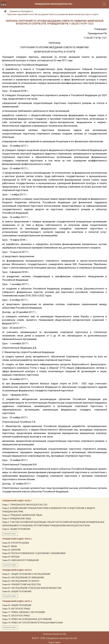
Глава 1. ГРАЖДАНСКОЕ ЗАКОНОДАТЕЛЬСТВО (25, 505)
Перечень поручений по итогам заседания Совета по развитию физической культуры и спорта (53, 14)
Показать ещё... (10, 534)
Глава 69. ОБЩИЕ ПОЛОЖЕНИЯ (17, 605)
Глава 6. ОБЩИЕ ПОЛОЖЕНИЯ (16, 529)
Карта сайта (54, 642)
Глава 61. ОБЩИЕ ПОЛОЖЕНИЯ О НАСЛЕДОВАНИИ (26, 574)
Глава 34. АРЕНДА (11, 557)
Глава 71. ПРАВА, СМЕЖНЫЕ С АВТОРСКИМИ (24, 612)
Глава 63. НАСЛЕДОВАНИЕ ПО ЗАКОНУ (21, 581)
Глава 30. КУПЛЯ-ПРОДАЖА (16, 543)
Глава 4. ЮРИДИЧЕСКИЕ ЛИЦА (17, 519)
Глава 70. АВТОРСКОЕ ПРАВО (16, 609)
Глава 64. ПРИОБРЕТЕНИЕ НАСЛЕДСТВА (22, 584)
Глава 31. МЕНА (10, 546)
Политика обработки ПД (54, 634)
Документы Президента (21, 11)
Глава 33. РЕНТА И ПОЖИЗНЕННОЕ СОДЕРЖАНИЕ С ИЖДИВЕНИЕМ (34, 553)
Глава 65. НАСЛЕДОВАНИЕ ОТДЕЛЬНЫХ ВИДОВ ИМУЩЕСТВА (32, 588)
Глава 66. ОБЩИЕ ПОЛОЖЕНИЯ (17, 591)
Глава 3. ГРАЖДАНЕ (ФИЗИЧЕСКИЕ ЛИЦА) (22, 515)
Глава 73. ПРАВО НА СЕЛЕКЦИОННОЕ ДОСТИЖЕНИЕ (27, 619)
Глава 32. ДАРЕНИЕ (11, 550)
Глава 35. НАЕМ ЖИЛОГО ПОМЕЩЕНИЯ (20, 560)
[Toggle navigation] (104, 4)
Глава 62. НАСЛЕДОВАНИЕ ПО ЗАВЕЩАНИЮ (23, 578)
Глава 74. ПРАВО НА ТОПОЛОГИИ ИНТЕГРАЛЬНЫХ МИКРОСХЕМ (32, 623)
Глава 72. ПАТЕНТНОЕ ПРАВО (16, 616)
